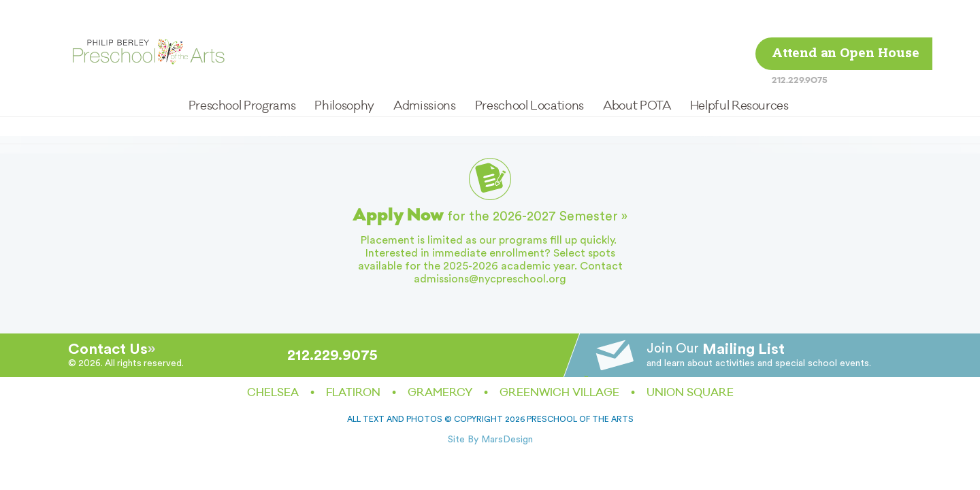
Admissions (424, 68)
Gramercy (440, 393)
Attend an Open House (846, 17)
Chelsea (273, 393)
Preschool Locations (529, 68)
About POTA (637, 68)
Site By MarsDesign (490, 440)
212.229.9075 (800, 43)
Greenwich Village (559, 393)
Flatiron (353, 393)
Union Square (690, 393)
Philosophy (344, 68)
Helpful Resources (739, 68)
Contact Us (108, 349)
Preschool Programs (242, 68)
